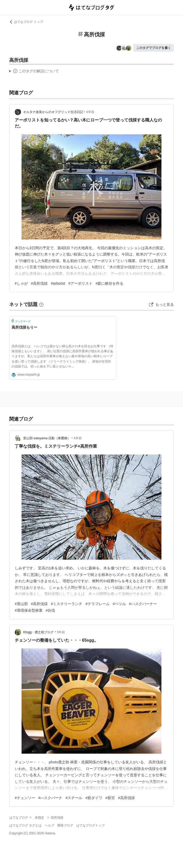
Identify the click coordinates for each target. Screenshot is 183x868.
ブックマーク (21, 321)
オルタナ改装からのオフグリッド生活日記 (53, 112)
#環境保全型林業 (29, 610)
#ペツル (119, 604)
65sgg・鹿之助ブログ (39, 632)
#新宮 (110, 798)
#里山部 (21, 604)
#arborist (58, 283)
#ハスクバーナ (50, 798)
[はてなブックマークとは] (41, 304)
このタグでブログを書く (154, 48)
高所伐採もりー (24, 327)
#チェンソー (25, 798)
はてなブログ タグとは (25, 825)
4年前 (90, 112)
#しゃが (21, 283)
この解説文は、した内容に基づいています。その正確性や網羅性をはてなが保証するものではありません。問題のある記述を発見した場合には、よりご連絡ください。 (34, 72)
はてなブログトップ (90, 825)
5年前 (61, 632)
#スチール (74, 798)
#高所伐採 (39, 283)
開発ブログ (65, 825)
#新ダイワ (94, 798)
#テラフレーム (98, 604)
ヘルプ (49, 825)
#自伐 (50, 610)
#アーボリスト (80, 283)
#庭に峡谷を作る (110, 283)
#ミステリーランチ (67, 604)
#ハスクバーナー (143, 604)
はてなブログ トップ (26, 22)
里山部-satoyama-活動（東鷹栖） (47, 438)
